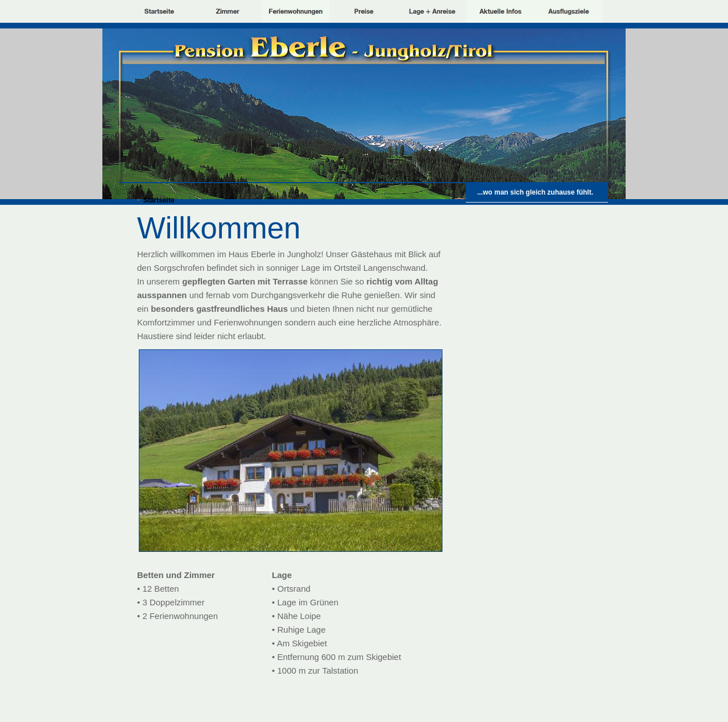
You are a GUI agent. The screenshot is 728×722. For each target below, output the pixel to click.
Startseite (159, 200)
